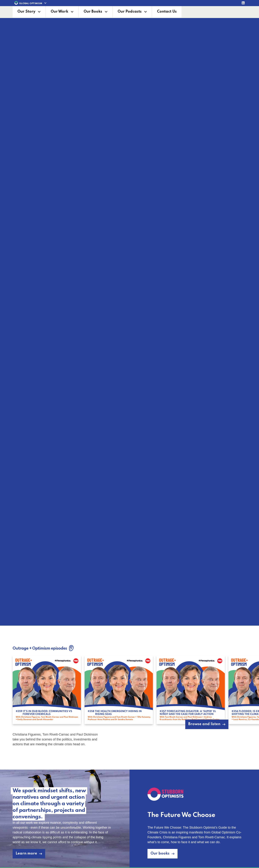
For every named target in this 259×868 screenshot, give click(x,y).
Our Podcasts (130, 12)
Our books (160, 854)
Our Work (59, 12)
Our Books (93, 12)
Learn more (127, 612)
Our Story (26, 12)
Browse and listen (204, 724)
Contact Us (167, 12)
